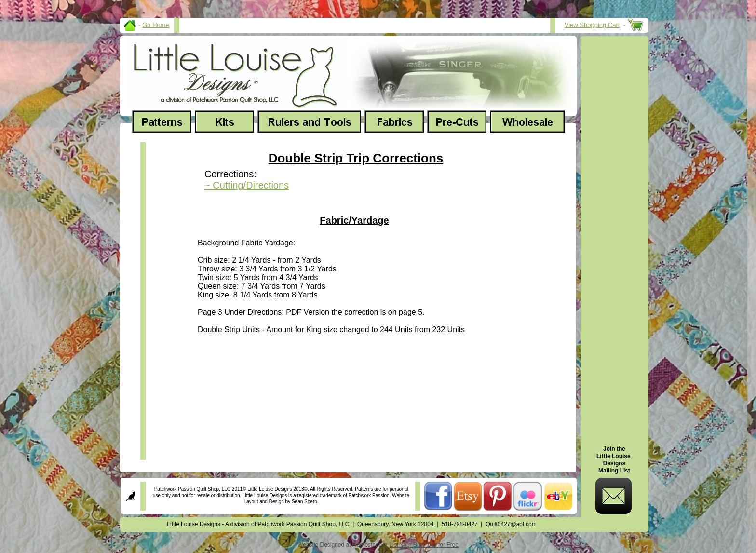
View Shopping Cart (592, 25)
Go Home (156, 25)
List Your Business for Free (424, 545)
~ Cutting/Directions (247, 185)
